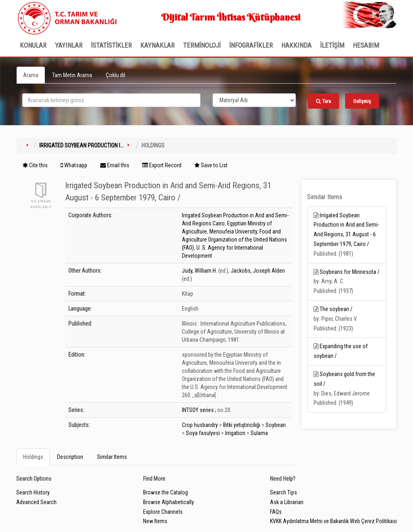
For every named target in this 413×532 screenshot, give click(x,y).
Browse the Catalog (165, 492)
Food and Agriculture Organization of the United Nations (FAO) (234, 240)
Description (70, 457)
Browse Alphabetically (169, 502)
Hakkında (296, 45)
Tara (323, 101)
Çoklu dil (116, 75)
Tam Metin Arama (72, 75)
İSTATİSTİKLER (111, 45)
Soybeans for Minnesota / (350, 272)
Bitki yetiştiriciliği (242, 425)
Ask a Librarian (287, 502)
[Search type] (254, 100)
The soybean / (336, 309)
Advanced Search (36, 502)
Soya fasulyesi (203, 433)
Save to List (211, 165)
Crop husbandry (200, 425)
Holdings (33, 457)
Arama (31, 75)
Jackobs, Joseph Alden (258, 271)
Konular (33, 45)
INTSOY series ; (199, 410)
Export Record (162, 165)
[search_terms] (111, 100)
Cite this (35, 165)
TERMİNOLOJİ (202, 45)
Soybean (276, 425)
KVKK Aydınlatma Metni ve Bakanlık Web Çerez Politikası (333, 521)
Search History (33, 492)
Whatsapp (74, 165)
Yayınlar (69, 45)
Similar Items (112, 457)
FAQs (276, 512)
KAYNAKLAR (157, 45)
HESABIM (366, 45)
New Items (155, 521)
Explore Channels (163, 512)
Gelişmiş (362, 101)
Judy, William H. (199, 271)
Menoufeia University (233, 231)
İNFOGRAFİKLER (251, 45)
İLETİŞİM (332, 45)
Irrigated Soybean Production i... (81, 145)
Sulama (259, 433)
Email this (115, 165)
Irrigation (235, 433)
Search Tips (283, 492)
